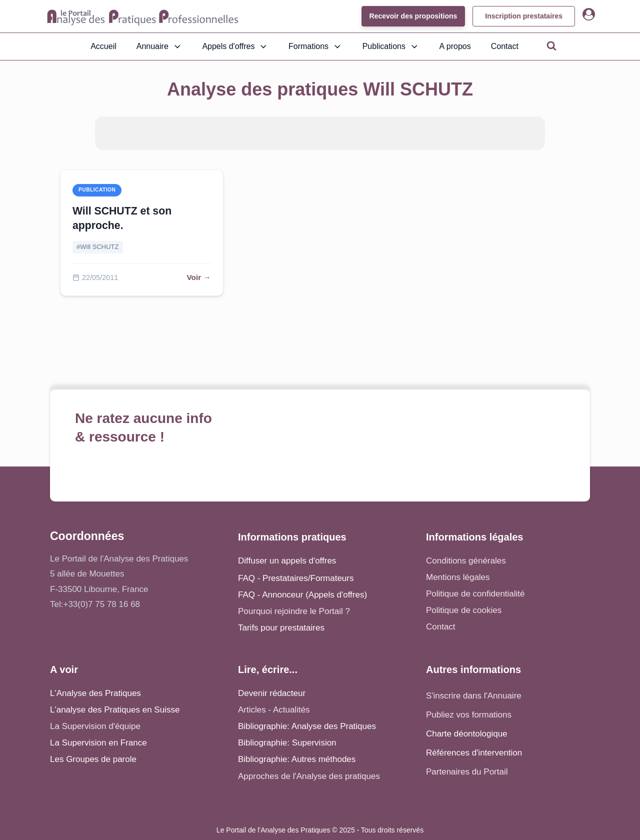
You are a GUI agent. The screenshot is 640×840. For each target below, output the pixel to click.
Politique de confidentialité (475, 594)
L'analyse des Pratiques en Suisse (115, 710)
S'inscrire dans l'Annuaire (474, 696)
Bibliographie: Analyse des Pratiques (307, 726)
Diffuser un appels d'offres (287, 561)
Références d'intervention (474, 753)
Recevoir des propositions (413, 16)
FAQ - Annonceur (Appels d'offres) (302, 595)
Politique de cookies (464, 610)
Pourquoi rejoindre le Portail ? (294, 611)
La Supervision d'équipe (95, 726)
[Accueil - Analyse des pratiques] (143, 16)
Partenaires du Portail (468, 772)
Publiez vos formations (469, 715)
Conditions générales (466, 561)
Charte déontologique (467, 734)
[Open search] (551, 45)
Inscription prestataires (524, 16)
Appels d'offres (235, 46)
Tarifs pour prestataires (281, 628)
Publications (391, 46)
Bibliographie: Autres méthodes (297, 759)
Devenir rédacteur (272, 693)
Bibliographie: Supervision (287, 743)
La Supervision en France (98, 743)
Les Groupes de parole (93, 759)
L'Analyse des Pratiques (95, 693)
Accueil (103, 46)
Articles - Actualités (274, 710)
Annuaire (159, 46)
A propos (455, 46)
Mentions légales (458, 577)
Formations (315, 46)
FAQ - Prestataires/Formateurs (296, 578)
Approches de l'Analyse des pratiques (309, 776)
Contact (505, 46)
